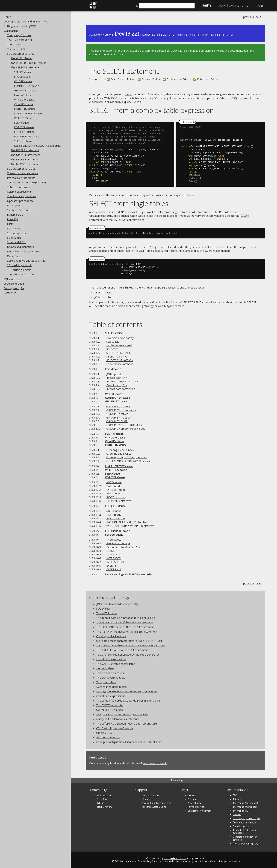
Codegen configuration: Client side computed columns (129, 742)
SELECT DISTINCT (117, 356)
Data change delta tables (111, 686)
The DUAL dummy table (111, 677)
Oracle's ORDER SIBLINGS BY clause (129, 461)
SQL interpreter (17, 233)
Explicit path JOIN (117, 385)
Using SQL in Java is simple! (246, 818)
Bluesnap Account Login (154, 807)
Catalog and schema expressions (27, 182)
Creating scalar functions (111, 636)
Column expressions (19, 192)
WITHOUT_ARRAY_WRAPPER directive (130, 525)
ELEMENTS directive (119, 500)
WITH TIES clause (25, 118)
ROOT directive (116, 497)
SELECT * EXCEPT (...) (119, 352)
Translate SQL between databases (244, 831)
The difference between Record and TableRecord (127, 723)
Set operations (23, 141)
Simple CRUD (104, 732)
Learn (206, 5)
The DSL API (15, 44)
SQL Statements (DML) (21, 54)
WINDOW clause (24, 100)
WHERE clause (23, 81)
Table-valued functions (110, 673)
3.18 (180, 34)
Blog (259, 5)
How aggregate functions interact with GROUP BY (127, 691)
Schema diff (14, 238)
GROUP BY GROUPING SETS (124, 425)
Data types (14, 205)
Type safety (114, 539)
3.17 (188, 34)
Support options (151, 795)
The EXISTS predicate (110, 705)
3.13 (222, 34)
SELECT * (112, 349)
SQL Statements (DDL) (21, 169)
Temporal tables (106, 682)
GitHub (101, 803)
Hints (10, 224)
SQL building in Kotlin (20, 265)
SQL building (11, 31)
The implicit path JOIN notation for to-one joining (126, 617)
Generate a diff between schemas (245, 838)
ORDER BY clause (25, 109)
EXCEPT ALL (114, 569)
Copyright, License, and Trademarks (25, 21)
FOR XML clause (24, 127)
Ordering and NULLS (119, 453)
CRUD (129, 94)
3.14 (213, 34)
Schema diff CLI (16, 242)
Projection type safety (120, 338)
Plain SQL (13, 219)
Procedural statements (21, 178)
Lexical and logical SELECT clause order (38, 146)
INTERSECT (114, 558)
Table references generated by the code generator (128, 654)
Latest (146, 34)
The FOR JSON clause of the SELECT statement (125, 627)
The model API (16, 49)
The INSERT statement (25, 150)
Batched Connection (108, 737)
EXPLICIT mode (116, 489)
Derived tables (105, 668)
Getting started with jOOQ (20, 26)
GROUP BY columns (118, 406)
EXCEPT (111, 565)
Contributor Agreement (199, 810)
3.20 (164, 34)
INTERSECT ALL (116, 561)
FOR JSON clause (24, 132)
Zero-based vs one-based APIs (26, 261)
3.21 (154, 34)
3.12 (230, 34)
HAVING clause (23, 95)
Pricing (233, 5)
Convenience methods (120, 364)
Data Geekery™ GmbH (175, 858)
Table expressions (18, 187)
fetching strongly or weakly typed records (159, 305)
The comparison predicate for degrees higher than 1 (128, 700)
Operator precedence (20, 201)
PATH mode (114, 486)
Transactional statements (23, 173)
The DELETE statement (25, 159)
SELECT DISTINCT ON (120, 360)
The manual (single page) (245, 803)
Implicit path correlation (121, 388)
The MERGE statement (25, 164)
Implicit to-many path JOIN (122, 381)
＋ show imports (187, 122)
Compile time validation (21, 274)
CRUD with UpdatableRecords (115, 728)
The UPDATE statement (25, 155)
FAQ (235, 795)
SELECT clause (23, 72)
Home (7, 17)
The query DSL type (19, 35)
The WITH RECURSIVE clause (29, 63)
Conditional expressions (22, 196)
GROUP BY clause (25, 90)
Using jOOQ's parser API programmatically (122, 714)
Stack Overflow (105, 807)
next (259, 17)
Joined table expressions (111, 659)
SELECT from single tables (129, 203)
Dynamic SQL (15, 215)
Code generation (14, 284)
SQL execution (12, 279)
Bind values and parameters (24, 251)
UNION (111, 550)
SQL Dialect (103, 608)
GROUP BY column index (121, 410)
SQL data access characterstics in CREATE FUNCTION (129, 640)
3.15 (205, 34)
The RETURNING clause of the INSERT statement (127, 631)
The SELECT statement (25, 67)
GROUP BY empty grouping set (126, 428)
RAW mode (113, 493)
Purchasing (193, 799)
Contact (146, 799)
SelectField (113, 341)
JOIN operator (103, 297)
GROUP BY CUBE (117, 421)
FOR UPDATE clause (27, 136)
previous (249, 17)
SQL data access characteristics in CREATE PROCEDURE (131, 645)
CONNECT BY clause (27, 86)
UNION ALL (113, 554)
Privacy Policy (194, 803)
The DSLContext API (20, 40)
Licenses (192, 795)
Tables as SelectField (119, 345)
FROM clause (22, 77)
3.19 (172, 34)
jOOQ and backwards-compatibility (117, 604)
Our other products (243, 826)
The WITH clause (21, 58)
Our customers (105, 795)
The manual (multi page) (245, 807)
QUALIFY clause (24, 104)
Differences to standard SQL (124, 547)
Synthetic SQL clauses (20, 210)
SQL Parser (14, 228)
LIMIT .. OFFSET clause (28, 113)
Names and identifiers (20, 247)
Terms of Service (196, 807)
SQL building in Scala (19, 270)
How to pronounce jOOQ (245, 843)
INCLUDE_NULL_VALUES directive (127, 522)
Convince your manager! (245, 822)
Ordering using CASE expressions (127, 457)
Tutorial (237, 799)
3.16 (197, 34)
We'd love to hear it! (155, 763)
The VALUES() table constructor (116, 663)
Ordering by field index (120, 449)
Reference (10, 293)
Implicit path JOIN (117, 377)
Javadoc (237, 814)
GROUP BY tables (117, 413)
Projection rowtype (118, 543)
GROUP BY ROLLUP (119, 417)
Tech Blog (102, 799)
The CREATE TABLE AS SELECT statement (122, 650)
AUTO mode (114, 482)
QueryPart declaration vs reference (118, 719)
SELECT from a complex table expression (151, 110)
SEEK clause (21, 123)
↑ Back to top (176, 780)
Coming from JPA (14, 288)
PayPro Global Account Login (157, 803)
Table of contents (116, 324)
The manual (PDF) (241, 810)
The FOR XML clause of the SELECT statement (125, 622)
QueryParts (14, 256)
